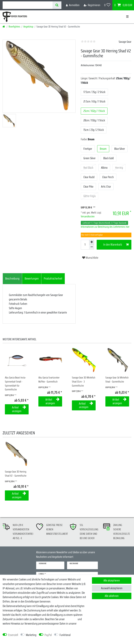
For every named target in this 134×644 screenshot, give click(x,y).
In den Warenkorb (116, 244)
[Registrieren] (92, 5)
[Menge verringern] (92, 247)
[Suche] (57, 5)
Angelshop (28, 27)
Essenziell (13, 635)
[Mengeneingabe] (85, 245)
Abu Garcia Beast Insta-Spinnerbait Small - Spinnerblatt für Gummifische (15, 384)
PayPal (48, 635)
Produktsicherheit (53, 278)
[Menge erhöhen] (92, 242)
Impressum (71, 619)
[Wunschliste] (107, 5)
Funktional (65, 635)
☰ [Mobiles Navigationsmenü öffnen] (127, 17)
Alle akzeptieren (112, 580)
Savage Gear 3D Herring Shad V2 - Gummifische (16, 474)
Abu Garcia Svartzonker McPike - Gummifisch (49, 380)
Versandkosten (88, 216)
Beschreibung (12, 278)
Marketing (31, 635)
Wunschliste (90, 258)
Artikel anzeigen (19, 409)
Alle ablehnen (112, 596)
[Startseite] (4, 27)
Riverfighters (14, 27)
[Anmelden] (73, 5)
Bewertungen (32, 278)
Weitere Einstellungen (14, 639)
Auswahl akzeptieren (112, 588)
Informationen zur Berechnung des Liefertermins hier (105, 227)
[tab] (12, 279)
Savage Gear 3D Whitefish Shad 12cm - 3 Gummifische (84, 382)
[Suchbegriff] (28, 5)
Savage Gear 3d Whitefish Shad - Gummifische (117, 380)
